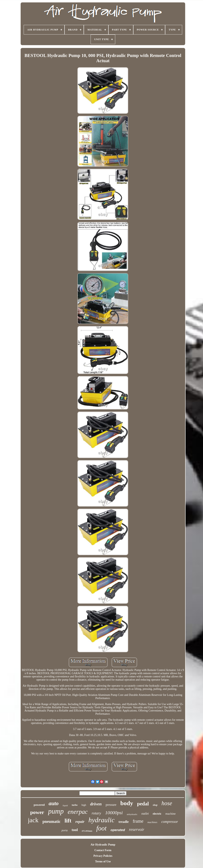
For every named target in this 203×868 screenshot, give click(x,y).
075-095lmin (87, 831)
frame (138, 821)
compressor (170, 822)
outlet (145, 814)
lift (68, 821)
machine (171, 814)
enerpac (78, 812)
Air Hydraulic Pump (103, 845)
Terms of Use (103, 861)
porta (65, 830)
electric (157, 814)
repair (80, 822)
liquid (65, 805)
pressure (111, 805)
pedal (143, 804)
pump (56, 811)
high (84, 805)
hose (167, 803)
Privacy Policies (103, 856)
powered (39, 805)
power (37, 812)
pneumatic (52, 821)
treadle (124, 822)
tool (75, 830)
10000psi (114, 813)
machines (152, 822)
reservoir (137, 829)
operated (118, 830)
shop (155, 805)
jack (33, 820)
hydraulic (101, 820)
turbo (75, 805)
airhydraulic (132, 814)
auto (54, 803)
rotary (96, 813)
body (127, 803)
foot (101, 828)
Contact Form (103, 850)
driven (96, 804)
